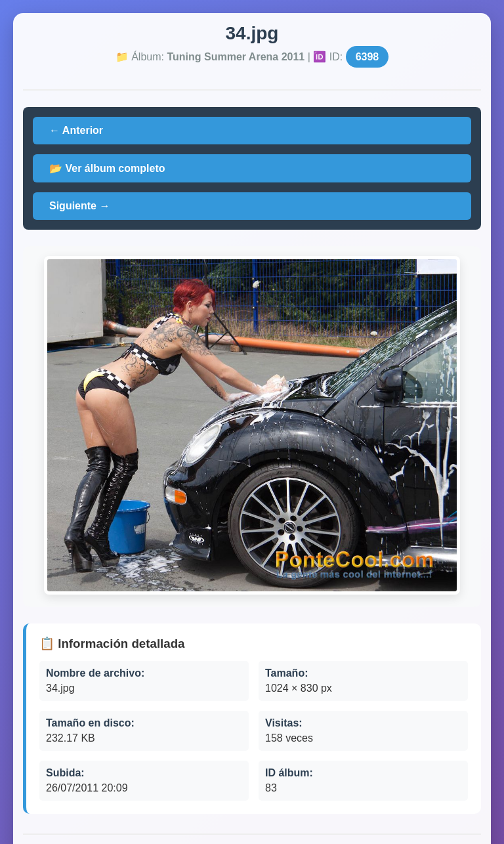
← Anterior (76, 130)
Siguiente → (79, 206)
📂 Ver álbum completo (107, 168)
